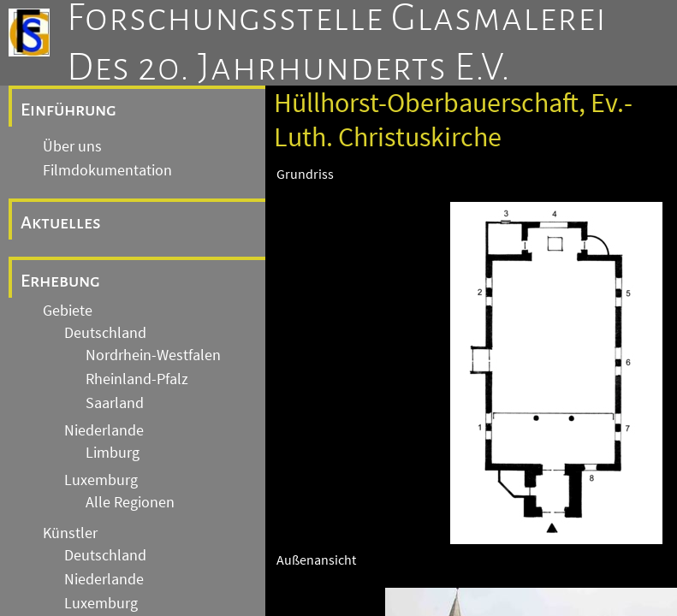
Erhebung (60, 281)
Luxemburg (101, 480)
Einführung (68, 110)
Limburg (113, 453)
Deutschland (105, 333)
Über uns (72, 146)
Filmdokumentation (107, 170)
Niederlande (104, 430)
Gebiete (68, 311)
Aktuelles (61, 222)
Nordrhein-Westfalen (153, 355)
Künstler (70, 533)
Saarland (115, 403)
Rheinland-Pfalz (137, 379)
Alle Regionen (130, 502)
